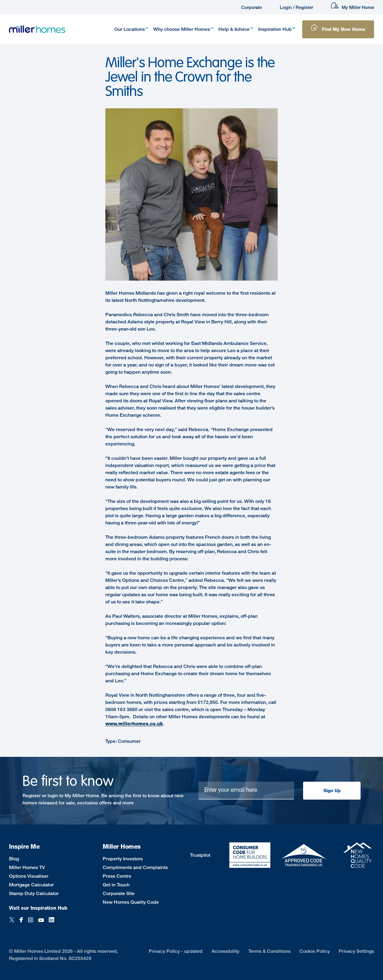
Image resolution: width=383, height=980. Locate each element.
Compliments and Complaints (135, 867)
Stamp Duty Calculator (34, 893)
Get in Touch (116, 885)
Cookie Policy (315, 951)
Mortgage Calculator (31, 885)
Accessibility (225, 951)
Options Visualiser (29, 876)
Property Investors (123, 859)
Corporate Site (119, 893)
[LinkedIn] (51, 923)
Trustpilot (200, 855)
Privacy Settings (356, 951)
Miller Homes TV (27, 867)
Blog (14, 859)
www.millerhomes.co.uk (134, 724)
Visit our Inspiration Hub (38, 908)
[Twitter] (12, 923)
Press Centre (117, 876)
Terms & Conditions (269, 951)
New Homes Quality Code (131, 902)
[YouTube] (41, 923)
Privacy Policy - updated (176, 951)
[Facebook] (21, 923)
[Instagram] (31, 923)
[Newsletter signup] (246, 791)
